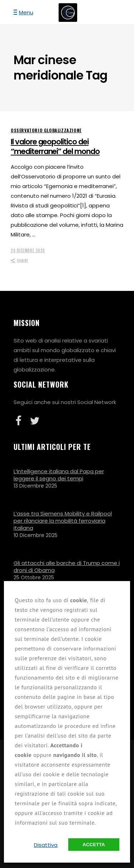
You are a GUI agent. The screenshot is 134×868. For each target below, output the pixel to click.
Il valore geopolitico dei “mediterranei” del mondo (55, 147)
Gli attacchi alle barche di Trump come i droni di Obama (67, 567)
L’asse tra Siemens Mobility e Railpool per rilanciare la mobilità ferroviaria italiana (63, 521)
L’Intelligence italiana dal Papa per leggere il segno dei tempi (59, 475)
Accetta (94, 845)
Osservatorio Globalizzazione (46, 130)
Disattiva (46, 845)
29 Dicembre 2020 (28, 250)
